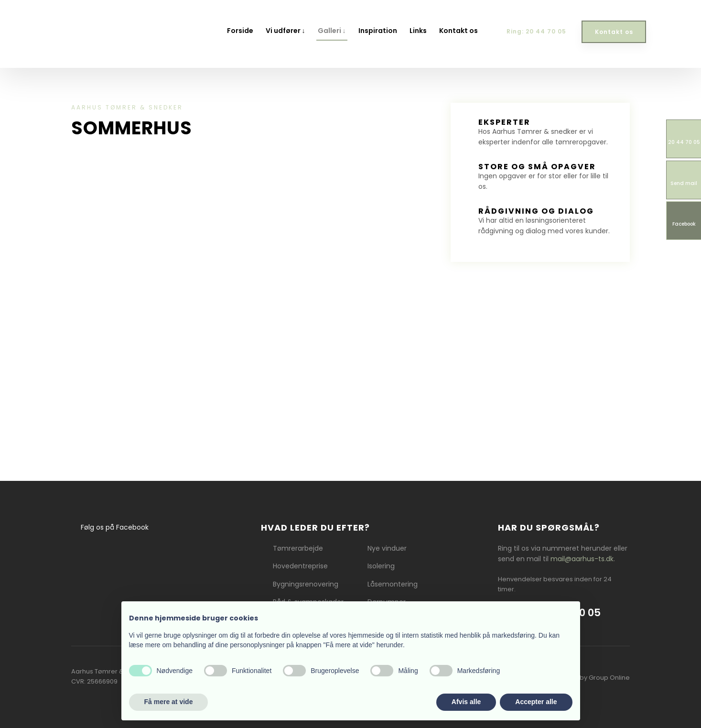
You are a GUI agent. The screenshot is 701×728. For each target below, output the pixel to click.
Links (418, 31)
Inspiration (378, 31)
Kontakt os (458, 31)
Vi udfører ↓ (286, 31)
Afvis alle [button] (466, 702)
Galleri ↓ (332, 31)
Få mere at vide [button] (169, 702)
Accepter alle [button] (536, 702)
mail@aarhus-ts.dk (582, 559)
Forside (240, 31)
